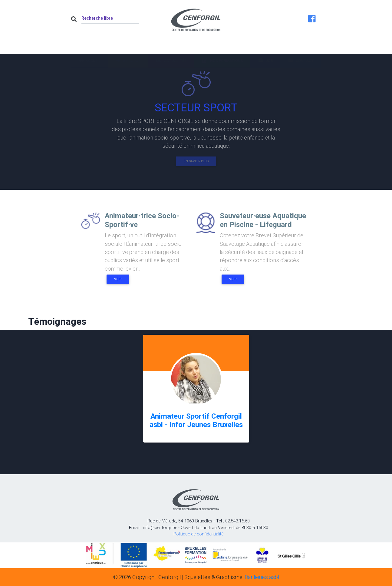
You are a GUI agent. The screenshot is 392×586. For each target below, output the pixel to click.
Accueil (89, 47)
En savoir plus (196, 161)
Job (265, 47)
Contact (301, 47)
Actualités (171, 47)
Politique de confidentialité (198, 534)
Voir (118, 279)
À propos (128, 47)
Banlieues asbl (262, 577)
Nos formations (222, 47)
